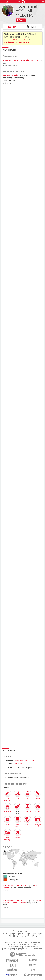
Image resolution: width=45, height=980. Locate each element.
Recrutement (32, 945)
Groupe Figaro (20, 949)
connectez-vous (21, 40)
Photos (33, 27)
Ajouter (22, 20)
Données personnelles (15, 947)
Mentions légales (8, 949)
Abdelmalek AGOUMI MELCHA (15, 886)
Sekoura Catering (11, 75)
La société (12, 945)
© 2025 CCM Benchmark (34, 949)
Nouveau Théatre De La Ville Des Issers (21, 60)
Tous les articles (21, 945)
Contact (20, 943)
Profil (14, 27)
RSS (25, 943)
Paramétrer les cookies (30, 947)
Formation (38, 943)
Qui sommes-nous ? (10, 943)
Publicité (31, 943)
